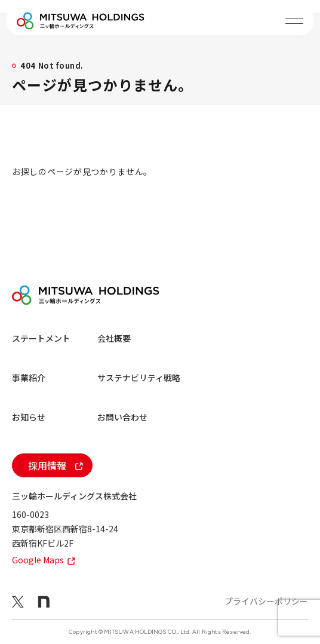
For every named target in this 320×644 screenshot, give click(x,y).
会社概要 (114, 338)
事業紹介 (29, 378)
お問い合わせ (122, 417)
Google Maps (44, 560)
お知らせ (29, 417)
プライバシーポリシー (266, 601)
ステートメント (41, 338)
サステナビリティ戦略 (139, 378)
